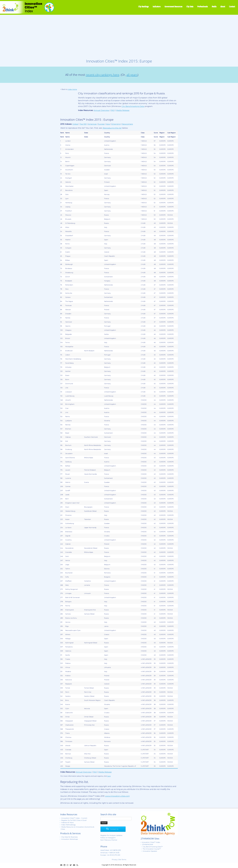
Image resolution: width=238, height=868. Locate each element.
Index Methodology (68, 825)
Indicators (157, 7)
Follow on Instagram (108, 838)
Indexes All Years (67, 823)
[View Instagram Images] (68, 865)
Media (214, 7)
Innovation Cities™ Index (151, 842)
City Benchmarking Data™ (153, 847)
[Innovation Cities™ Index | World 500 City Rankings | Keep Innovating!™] (27, 7)
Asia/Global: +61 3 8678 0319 (111, 850)
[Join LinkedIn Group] (65, 865)
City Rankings (143, 7)
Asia (108, 124)
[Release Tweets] (71, 865)
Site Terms (122, 860)
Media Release (123, 110)
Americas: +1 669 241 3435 (110, 853)
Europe (101, 124)
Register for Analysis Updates (111, 835)
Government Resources (173, 7)
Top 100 (83, 124)
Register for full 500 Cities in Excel (74, 820)
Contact (232, 7)
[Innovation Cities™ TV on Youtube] (75, 865)
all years (132, 75)
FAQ (113, 110)
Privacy (115, 860)
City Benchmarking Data (133, 106)
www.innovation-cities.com (117, 796)
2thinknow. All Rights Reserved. (125, 865)
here (109, 776)
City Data (190, 7)
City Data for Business (69, 837)
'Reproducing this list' (112, 128)
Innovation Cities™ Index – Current (74, 818)
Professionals (203, 7)
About (223, 7)
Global (75, 124)
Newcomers (127, 124)
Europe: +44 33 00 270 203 (110, 855)
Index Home (72, 89)
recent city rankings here (103, 75)
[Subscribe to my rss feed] (78, 865)
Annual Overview (102, 110)
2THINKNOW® (148, 844)
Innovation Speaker (150, 851)
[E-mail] (62, 865)
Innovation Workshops (70, 839)
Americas (92, 124)
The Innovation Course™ (152, 849)
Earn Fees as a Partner (109, 840)
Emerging (116, 124)
